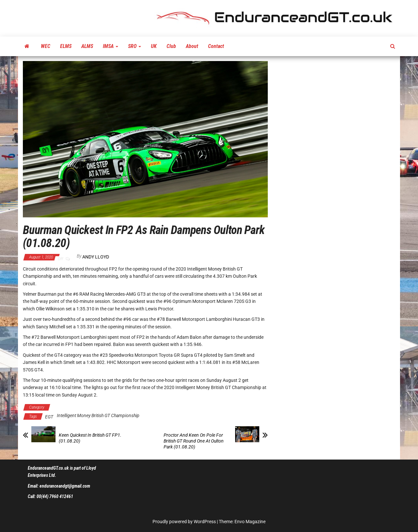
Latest (147, 407)
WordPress (205, 522)
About (192, 46)
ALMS (87, 46)
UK (154, 46)
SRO (135, 46)
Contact (216, 46)
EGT (49, 417)
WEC (46, 46)
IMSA (111, 46)
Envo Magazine (250, 522)
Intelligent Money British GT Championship (94, 407)
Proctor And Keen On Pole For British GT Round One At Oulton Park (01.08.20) (194, 441)
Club (171, 46)
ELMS (66, 46)
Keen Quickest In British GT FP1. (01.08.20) (90, 438)
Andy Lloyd (96, 257)
